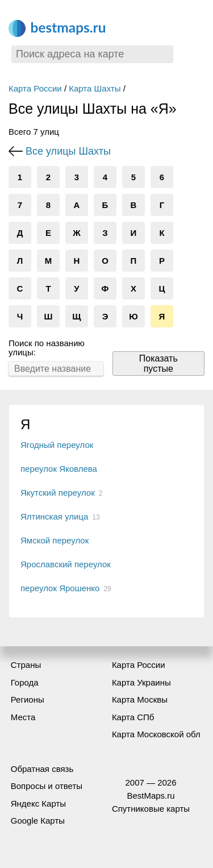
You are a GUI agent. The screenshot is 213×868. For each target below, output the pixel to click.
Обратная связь (42, 769)
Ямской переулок (55, 540)
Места (23, 717)
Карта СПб (133, 717)
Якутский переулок (58, 493)
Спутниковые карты (151, 809)
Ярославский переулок (66, 564)
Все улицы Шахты (68, 151)
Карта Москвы (140, 699)
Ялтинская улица (54, 516)
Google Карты (38, 821)
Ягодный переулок (57, 445)
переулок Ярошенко (60, 588)
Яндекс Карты (38, 803)
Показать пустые (158, 364)
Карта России (35, 88)
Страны (26, 665)
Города (25, 682)
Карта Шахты (95, 88)
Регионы (28, 699)
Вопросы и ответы (47, 786)
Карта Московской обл (156, 734)
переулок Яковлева (59, 469)
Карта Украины (141, 682)
